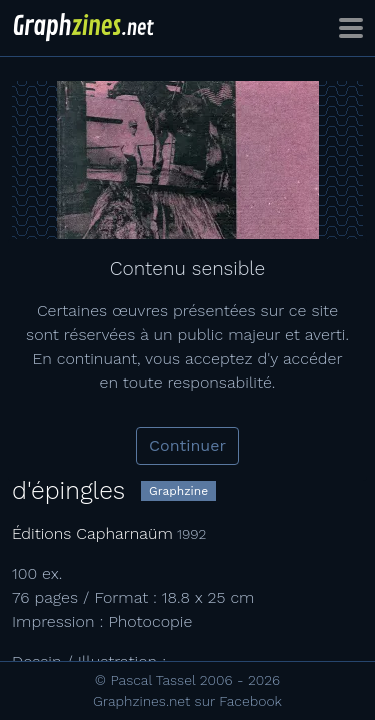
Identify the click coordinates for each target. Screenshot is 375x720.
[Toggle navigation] (351, 28)
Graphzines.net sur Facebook (187, 701)
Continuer (187, 445)
